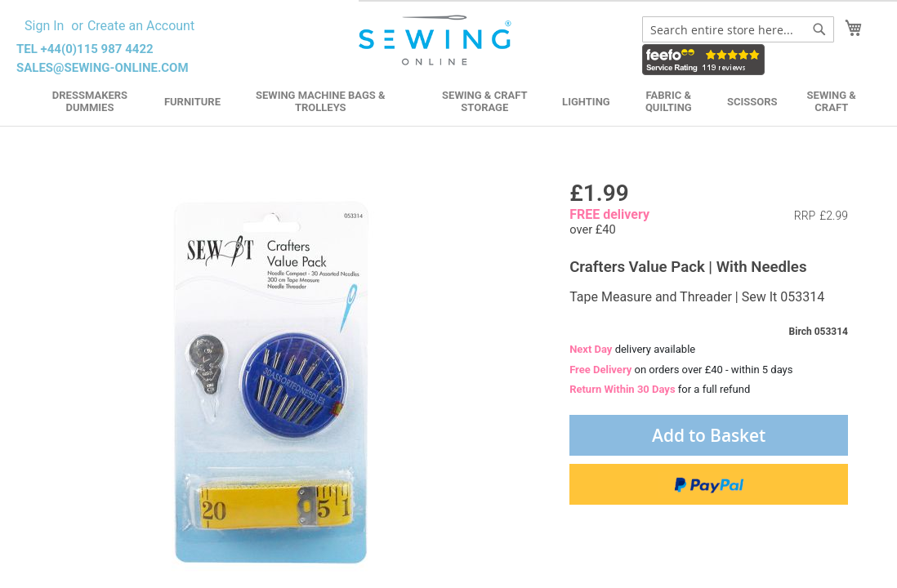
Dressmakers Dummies (90, 101)
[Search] (819, 29)
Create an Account (141, 26)
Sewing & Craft (832, 101)
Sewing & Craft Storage (484, 101)
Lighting (586, 102)
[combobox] (738, 29)
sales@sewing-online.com (103, 68)
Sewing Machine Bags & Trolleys (321, 101)
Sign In (44, 26)
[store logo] (437, 40)
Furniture (192, 102)
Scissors (752, 102)
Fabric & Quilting (669, 101)
